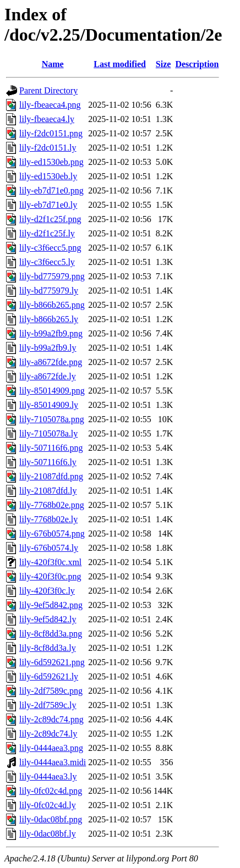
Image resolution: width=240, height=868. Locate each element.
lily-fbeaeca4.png (50, 105)
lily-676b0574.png (52, 533)
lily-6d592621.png (52, 662)
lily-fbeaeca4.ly (47, 119)
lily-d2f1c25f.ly (47, 233)
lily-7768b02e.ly (48, 519)
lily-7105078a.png (52, 419)
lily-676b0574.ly (49, 548)
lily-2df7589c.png (51, 691)
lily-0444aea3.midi (53, 762)
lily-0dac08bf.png (51, 819)
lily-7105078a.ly (48, 433)
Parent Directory (48, 90)
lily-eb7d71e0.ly (48, 205)
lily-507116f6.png (51, 448)
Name (53, 64)
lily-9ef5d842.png (51, 605)
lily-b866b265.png (52, 305)
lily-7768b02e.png (52, 505)
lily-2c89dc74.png (51, 719)
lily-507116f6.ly (48, 462)
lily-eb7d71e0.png (51, 190)
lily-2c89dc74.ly (48, 734)
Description (197, 64)
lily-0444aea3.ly (48, 776)
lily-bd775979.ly (49, 291)
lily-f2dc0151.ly (48, 148)
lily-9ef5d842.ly (48, 619)
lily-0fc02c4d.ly (48, 805)
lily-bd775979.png (52, 276)
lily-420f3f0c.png (50, 576)
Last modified (120, 64)
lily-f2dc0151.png (51, 133)
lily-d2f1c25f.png (50, 219)
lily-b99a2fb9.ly (48, 348)
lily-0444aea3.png (51, 748)
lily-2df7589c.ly (48, 705)
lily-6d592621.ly (49, 676)
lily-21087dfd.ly (48, 491)
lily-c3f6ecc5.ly (47, 262)
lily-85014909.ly (49, 405)
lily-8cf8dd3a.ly (48, 648)
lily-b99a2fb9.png (51, 333)
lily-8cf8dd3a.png (51, 634)
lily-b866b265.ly (49, 319)
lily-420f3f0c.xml (50, 562)
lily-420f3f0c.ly (47, 591)
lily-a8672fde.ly (48, 376)
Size (163, 64)
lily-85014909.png (52, 391)
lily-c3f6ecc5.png (50, 248)
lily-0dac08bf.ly (48, 834)
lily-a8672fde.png (51, 362)
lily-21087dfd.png (51, 476)
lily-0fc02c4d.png (51, 791)
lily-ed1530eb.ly (48, 176)
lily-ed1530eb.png (51, 162)
